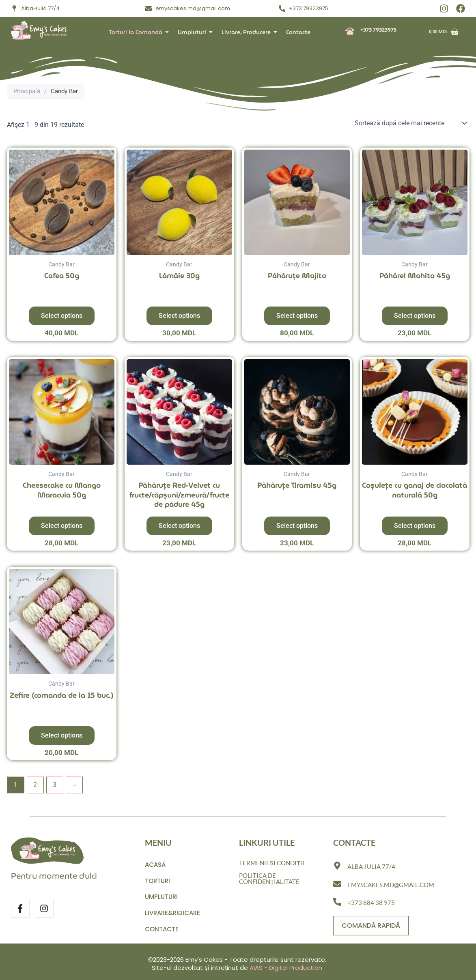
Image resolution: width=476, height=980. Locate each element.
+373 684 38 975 (371, 901)
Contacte (298, 32)
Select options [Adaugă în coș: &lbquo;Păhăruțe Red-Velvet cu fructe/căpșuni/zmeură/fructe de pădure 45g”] (179, 526)
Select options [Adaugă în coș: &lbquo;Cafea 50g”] (62, 316)
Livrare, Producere (248, 32)
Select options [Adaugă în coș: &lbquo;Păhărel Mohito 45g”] (415, 316)
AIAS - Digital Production (286, 968)
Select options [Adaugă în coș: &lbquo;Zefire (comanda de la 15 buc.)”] (62, 735)
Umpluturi (194, 32)
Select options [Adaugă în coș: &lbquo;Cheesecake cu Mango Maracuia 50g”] (62, 526)
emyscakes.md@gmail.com (391, 883)
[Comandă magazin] (410, 123)
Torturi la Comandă (137, 32)
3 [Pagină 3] (55, 785)
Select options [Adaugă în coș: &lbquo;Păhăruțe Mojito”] (297, 316)
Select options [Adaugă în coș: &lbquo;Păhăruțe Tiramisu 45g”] (297, 526)
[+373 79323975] (350, 32)
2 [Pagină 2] (35, 785)
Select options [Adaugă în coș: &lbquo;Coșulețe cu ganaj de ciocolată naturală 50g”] (415, 526)
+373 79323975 (378, 30)
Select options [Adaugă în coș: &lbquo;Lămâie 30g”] (179, 316)
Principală (27, 91)
